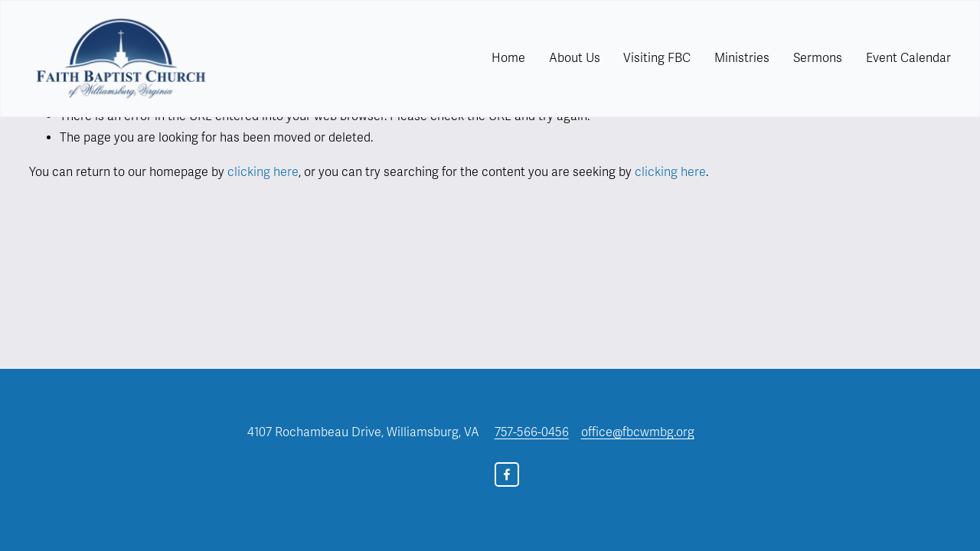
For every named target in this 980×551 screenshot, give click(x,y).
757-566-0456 (532, 432)
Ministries (742, 58)
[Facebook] (507, 474)
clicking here (263, 172)
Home (508, 58)
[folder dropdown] (575, 58)
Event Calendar (908, 58)
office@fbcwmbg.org (638, 432)
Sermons (818, 58)
